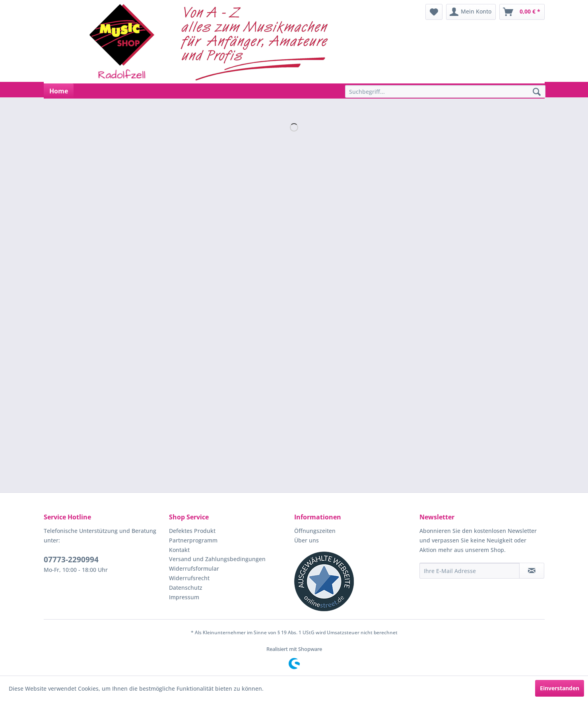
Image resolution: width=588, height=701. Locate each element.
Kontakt (179, 550)
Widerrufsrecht (189, 578)
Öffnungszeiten (315, 531)
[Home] (59, 91)
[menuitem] (434, 12)
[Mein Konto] (471, 12)
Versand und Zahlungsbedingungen (217, 559)
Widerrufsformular (194, 568)
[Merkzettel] (434, 12)
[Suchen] (537, 92)
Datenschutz (186, 588)
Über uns (307, 540)
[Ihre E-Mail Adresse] (470, 571)
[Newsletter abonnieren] (532, 571)
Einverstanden (560, 688)
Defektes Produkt (192, 531)
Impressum (184, 597)
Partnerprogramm (193, 540)
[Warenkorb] (522, 12)
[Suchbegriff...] (445, 91)
